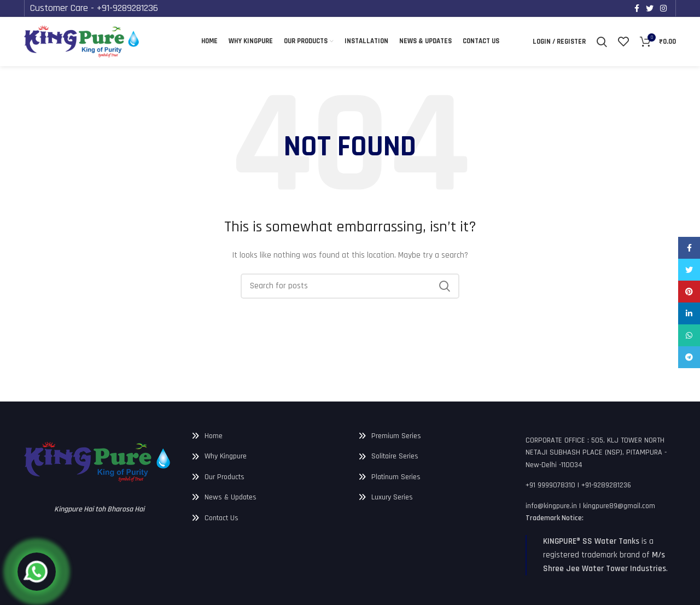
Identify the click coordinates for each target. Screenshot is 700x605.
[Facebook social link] (637, 8)
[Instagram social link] (663, 8)
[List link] (267, 436)
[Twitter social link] (650, 8)
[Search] (602, 42)
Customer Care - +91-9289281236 (105, 8)
